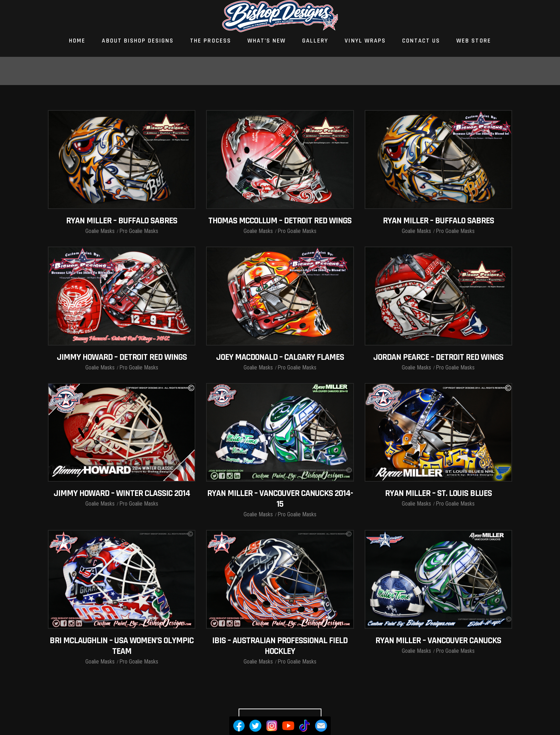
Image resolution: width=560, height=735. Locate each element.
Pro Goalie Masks (139, 231)
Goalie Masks (100, 231)
